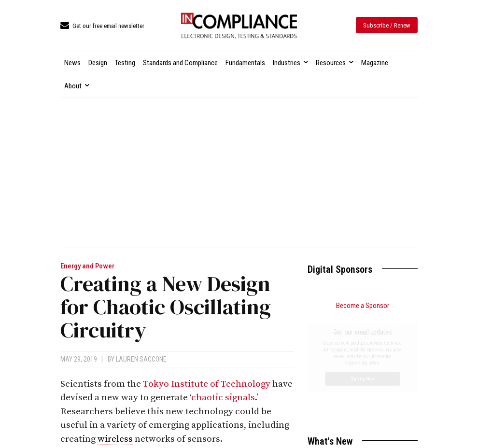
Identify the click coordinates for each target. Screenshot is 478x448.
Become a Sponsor (363, 306)
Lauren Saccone (141, 359)
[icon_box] (102, 26)
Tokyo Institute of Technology (207, 384)
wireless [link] (115, 439)
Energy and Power (87, 266)
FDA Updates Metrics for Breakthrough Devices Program (355, 388)
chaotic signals (223, 398)
